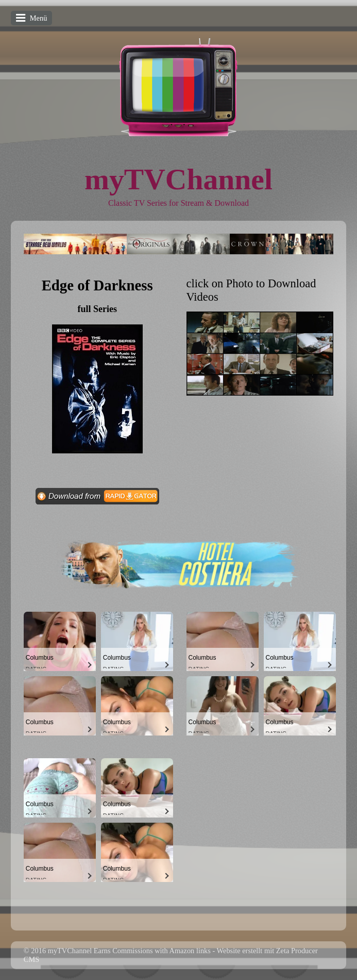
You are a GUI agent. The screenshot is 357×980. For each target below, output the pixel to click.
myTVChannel (178, 179)
